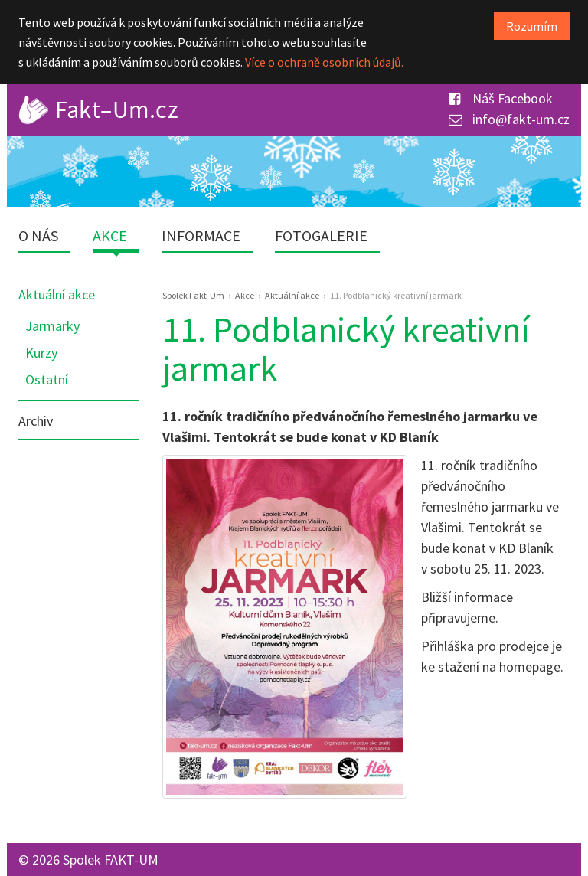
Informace (201, 235)
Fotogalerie (321, 235)
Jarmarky (52, 326)
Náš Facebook (501, 98)
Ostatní (47, 379)
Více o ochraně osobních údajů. (324, 62)
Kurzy (41, 353)
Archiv (36, 421)
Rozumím (532, 26)
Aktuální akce (57, 294)
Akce (110, 235)
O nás (38, 235)
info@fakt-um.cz (509, 119)
